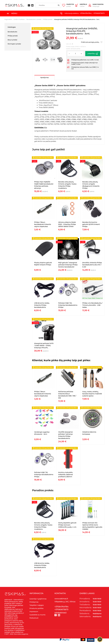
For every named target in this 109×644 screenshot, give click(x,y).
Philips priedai (13, 36)
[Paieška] (48, 5)
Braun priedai (12, 40)
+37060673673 (99, 13)
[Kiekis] (75, 54)
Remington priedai (14, 44)
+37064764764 (86, 13)
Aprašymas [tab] (44, 78)
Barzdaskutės (12, 32)
